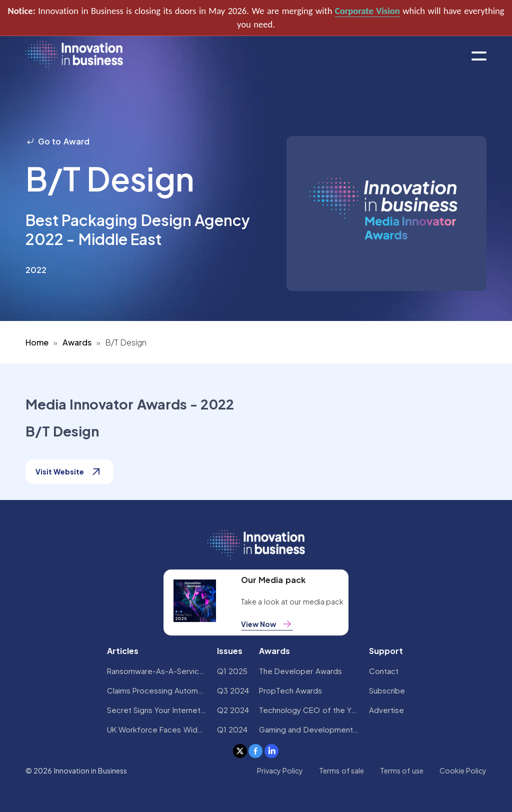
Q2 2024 (233, 710)
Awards (77, 342)
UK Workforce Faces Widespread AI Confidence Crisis (157, 729)
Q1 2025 (232, 671)
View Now (267, 624)
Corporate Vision (367, 11)
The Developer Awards (300, 671)
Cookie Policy (463, 770)
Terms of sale (341, 770)
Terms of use (402, 770)
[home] (74, 56)
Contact (384, 671)
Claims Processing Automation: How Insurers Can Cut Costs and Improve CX (157, 690)
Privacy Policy (280, 770)
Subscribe (387, 690)
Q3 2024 (233, 690)
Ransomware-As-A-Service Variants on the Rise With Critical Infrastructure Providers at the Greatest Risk (157, 671)
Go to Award (57, 141)
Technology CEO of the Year (309, 710)
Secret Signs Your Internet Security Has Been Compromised (157, 710)
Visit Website (69, 472)
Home (37, 342)
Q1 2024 (232, 729)
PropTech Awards (290, 690)
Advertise (386, 710)
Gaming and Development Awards (309, 729)
